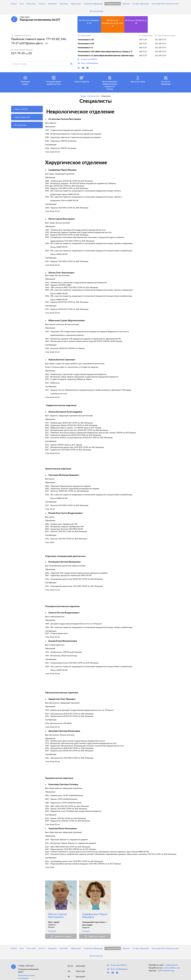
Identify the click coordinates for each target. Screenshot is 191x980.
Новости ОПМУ (21, 109)
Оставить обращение (141, 4)
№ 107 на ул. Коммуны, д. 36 (89, 22)
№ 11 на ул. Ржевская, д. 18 (136, 22)
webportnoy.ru (172, 965)
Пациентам (52, 4)
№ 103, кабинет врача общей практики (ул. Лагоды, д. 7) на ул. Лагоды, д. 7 (160, 24)
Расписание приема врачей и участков (54, 80)
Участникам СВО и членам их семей (165, 4)
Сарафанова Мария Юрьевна (95, 915)
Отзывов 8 (52, 931)
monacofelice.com (172, 968)
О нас (22, 4)
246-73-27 (143, 40)
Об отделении (20, 125)
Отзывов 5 (86, 931)
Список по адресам (82, 79)
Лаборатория (76, 4)
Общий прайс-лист (22, 117)
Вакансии (126, 4)
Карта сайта (31, 4)
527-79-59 (18, 53)
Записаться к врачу (138, 79)
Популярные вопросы (25, 80)
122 (156, 40)
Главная (14, 4)
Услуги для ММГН (87, 59)
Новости (42, 4)
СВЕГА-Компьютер (166, 970)
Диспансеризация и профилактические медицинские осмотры (110, 83)
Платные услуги (113, 4)
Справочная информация (93, 4)
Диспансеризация (96, 11)
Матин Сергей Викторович (58, 915)
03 (30, 53)
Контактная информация (166, 80)
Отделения (64, 4)
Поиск (71, 64)
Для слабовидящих (88, 63)
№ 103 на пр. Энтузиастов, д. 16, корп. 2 (113, 23)
